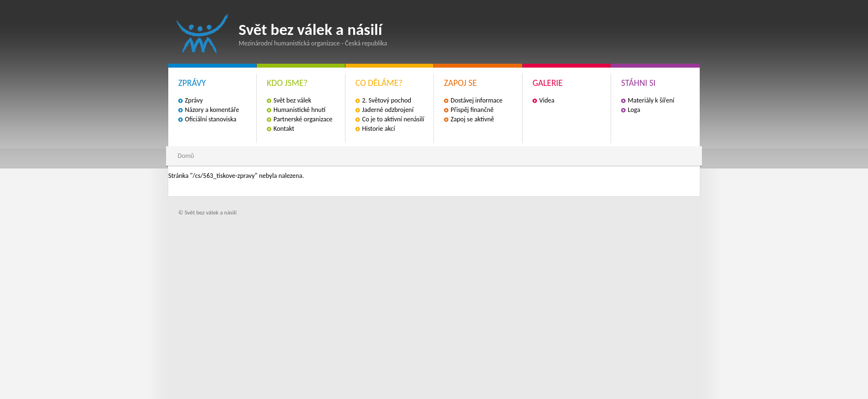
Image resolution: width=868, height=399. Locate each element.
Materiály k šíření (651, 100)
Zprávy (194, 100)
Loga (634, 110)
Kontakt (284, 129)
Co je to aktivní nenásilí (393, 119)
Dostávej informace (477, 100)
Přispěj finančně (472, 110)
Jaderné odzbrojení (388, 110)
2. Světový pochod (387, 100)
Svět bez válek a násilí (203, 34)
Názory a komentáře (212, 110)
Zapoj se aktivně (472, 119)
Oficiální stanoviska (211, 119)
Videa (547, 100)
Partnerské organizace (303, 119)
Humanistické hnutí (299, 110)
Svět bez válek (292, 100)
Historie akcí (378, 129)
